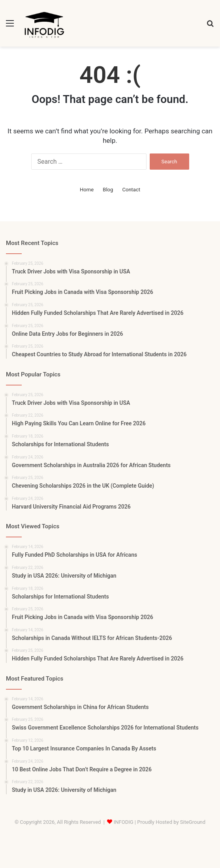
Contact (131, 190)
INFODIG (124, 822)
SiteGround (193, 822)
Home (87, 190)
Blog (108, 190)
